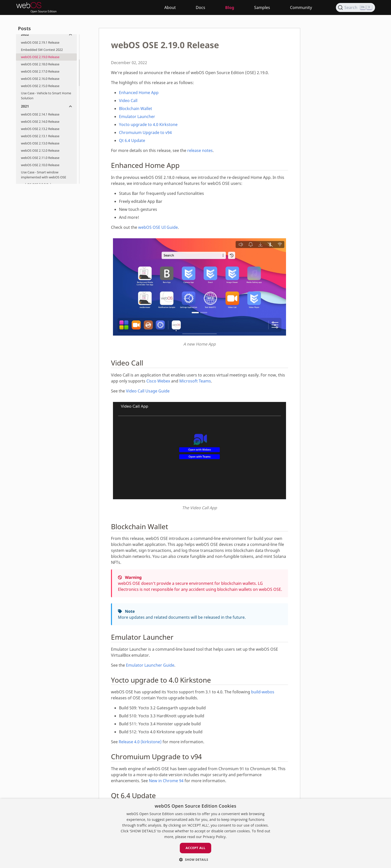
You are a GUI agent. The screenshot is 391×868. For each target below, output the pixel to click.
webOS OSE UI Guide (158, 227)
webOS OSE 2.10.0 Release (40, 165)
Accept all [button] (195, 848)
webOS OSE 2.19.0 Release (40, 57)
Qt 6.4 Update (132, 140)
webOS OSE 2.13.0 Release (40, 143)
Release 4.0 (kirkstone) (140, 742)
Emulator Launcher (137, 117)
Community (301, 7)
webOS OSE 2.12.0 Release (40, 150)
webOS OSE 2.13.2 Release (40, 129)
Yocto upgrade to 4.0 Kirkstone (148, 124)
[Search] (355, 7)
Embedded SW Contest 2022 (42, 50)
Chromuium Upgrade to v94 (145, 132)
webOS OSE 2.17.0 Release (40, 71)
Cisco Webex (158, 381)
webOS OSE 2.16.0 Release (40, 79)
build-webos (263, 692)
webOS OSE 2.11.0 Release (40, 158)
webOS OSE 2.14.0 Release (40, 122)
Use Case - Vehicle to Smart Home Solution (46, 96)
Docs (200, 7)
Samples (262, 7)
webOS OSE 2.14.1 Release (40, 114)
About (170, 7)
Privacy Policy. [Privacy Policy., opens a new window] (215, 837)
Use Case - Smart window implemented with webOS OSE (44, 175)
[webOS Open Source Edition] (36, 7)
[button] (195, 860)
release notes (200, 150)
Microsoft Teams (195, 381)
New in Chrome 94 (166, 781)
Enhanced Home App (139, 93)
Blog (230, 7)
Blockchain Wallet (136, 109)
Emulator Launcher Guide (150, 665)
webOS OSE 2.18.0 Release (40, 64)
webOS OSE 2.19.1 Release (40, 42)
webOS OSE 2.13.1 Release (40, 136)
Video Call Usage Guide (148, 391)
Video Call (128, 101)
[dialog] (195, 833)
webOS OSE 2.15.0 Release (40, 86)
